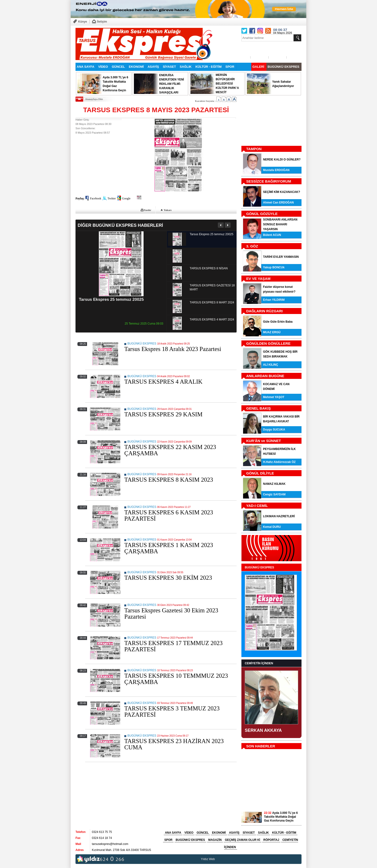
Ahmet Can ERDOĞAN (278, 203)
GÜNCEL (118, 67)
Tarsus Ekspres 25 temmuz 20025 (111, 299)
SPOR (230, 67)
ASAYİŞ (153, 67)
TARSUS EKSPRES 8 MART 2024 (212, 302)
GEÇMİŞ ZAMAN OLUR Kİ (242, 840)
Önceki (221, 225)
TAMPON (254, 149)
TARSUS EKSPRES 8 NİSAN (209, 268)
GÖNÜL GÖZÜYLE (262, 214)
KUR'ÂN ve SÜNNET (264, 441)
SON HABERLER (261, 746)
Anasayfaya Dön (94, 99)
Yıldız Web (208, 859)
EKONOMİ (136, 67)
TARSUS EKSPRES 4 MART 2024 (212, 320)
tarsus (220, 859)
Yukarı (168, 210)
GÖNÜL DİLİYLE (260, 473)
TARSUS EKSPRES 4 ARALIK (163, 382)
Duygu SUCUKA (274, 430)
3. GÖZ (252, 246)
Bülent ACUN (272, 235)
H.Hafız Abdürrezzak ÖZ (279, 462)
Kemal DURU (272, 527)
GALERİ (258, 67)
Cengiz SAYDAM (274, 494)
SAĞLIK (186, 67)
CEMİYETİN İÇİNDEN (259, 663)
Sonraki (228, 225)
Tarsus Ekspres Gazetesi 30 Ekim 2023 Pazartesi (171, 613)
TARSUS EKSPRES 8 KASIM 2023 (169, 480)
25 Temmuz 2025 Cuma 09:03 (144, 324)
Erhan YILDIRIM (274, 300)
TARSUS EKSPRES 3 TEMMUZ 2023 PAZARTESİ (172, 711)
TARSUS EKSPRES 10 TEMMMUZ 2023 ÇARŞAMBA (176, 679)
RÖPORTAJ (271, 840)
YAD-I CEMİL (257, 506)
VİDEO (103, 67)
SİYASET (169, 67)
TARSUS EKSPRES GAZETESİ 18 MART (212, 287)
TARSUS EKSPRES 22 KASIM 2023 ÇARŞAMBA (170, 450)
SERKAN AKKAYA (263, 730)
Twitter (112, 198)
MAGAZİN (215, 840)
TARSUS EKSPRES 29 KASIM (163, 414)
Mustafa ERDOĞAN (276, 170)
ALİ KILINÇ (271, 365)
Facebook (96, 198)
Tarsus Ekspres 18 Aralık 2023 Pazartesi (173, 349)
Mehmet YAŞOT (274, 397)
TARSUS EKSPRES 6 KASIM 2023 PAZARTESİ (169, 515)
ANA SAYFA (85, 67)
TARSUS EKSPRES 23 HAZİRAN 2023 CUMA (174, 744)
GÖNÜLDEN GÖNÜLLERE (268, 343)
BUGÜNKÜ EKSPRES (283, 67)
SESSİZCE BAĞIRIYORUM (269, 181)
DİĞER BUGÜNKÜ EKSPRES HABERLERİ (120, 225)
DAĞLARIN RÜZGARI (264, 311)
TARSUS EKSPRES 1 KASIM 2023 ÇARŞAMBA (169, 548)
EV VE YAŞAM (258, 279)
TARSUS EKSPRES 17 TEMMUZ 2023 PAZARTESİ (173, 646)
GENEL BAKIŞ (258, 408)
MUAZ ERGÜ (272, 332)
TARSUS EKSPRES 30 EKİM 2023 (168, 578)
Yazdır (148, 210)
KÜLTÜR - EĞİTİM (209, 67)
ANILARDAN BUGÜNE (265, 376)
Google (126, 198)
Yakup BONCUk (274, 267)
